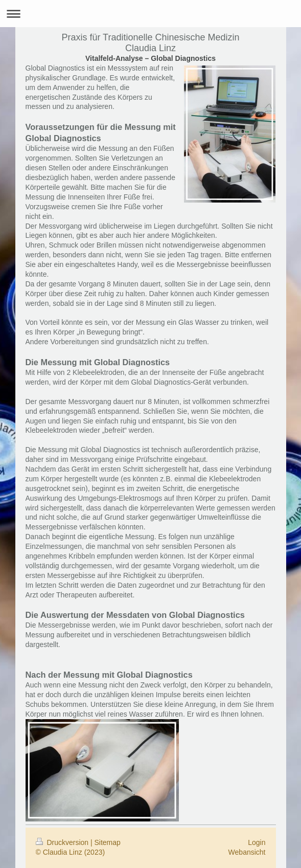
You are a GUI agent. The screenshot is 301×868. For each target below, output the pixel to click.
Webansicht (247, 852)
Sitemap (108, 842)
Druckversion (63, 842)
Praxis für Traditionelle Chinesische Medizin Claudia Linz (150, 43)
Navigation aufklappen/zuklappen (151, 14)
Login (257, 842)
